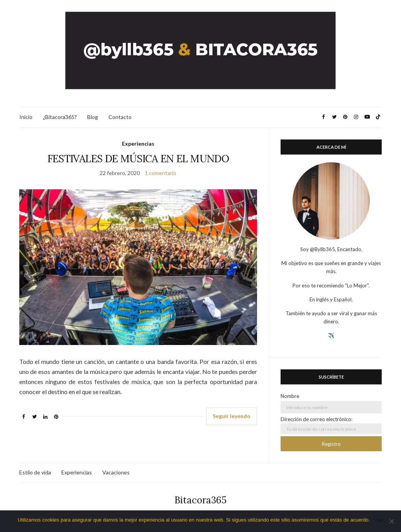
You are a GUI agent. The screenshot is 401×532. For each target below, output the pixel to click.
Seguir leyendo (232, 416)
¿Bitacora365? (60, 117)
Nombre (290, 396)
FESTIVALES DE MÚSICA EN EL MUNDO (138, 159)
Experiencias (138, 144)
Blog (93, 117)
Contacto (120, 117)
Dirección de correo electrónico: (331, 425)
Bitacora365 (200, 500)
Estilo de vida (35, 472)
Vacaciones (116, 472)
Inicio (26, 117)
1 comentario (161, 173)
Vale (378, 520)
